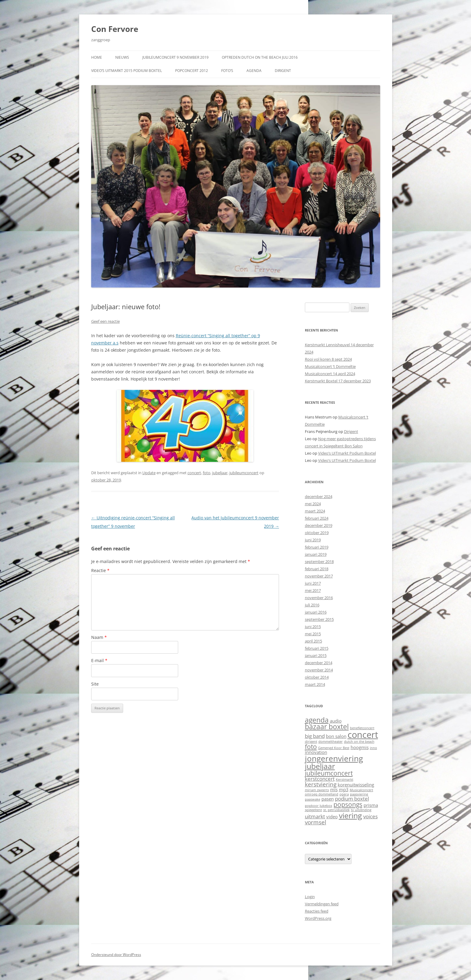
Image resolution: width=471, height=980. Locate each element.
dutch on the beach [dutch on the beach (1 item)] (359, 742)
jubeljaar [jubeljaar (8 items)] (320, 766)
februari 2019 (317, 547)
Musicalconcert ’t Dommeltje (330, 366)
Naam (99, 637)
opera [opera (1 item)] (344, 794)
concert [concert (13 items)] (363, 735)
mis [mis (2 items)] (334, 789)
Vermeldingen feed (322, 904)
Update (149, 473)
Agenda (254, 71)
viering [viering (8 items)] (350, 815)
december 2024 (319, 496)
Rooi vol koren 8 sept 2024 (328, 359)
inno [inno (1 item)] (373, 748)
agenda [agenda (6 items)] (317, 720)
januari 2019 (316, 554)
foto (207, 473)
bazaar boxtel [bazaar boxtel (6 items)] (327, 727)
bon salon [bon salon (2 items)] (336, 736)
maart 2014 (315, 684)
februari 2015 (317, 648)
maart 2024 (315, 511)
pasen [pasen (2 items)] (328, 799)
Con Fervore (115, 29)
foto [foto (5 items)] (311, 747)
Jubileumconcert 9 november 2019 (175, 57)
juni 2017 (313, 583)
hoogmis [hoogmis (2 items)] (360, 747)
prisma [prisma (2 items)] (371, 805)
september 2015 (319, 619)
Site (95, 684)
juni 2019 (313, 540)
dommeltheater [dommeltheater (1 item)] (331, 742)
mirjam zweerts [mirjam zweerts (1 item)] (317, 790)
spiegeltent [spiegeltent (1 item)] (313, 810)
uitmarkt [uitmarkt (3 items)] (315, 816)
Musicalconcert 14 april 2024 (330, 374)
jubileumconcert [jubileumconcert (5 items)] (329, 773)
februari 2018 (317, 569)
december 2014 (319, 663)
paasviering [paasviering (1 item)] (359, 794)
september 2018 (319, 562)
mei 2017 (313, 590)
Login (310, 897)
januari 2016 (316, 612)
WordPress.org (318, 918)
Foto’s (227, 71)
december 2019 (319, 525)
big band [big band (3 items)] (315, 736)
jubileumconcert (244, 473)
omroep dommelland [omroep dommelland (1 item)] (322, 794)
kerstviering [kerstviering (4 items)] (321, 784)
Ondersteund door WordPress (116, 955)
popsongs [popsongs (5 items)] (348, 804)
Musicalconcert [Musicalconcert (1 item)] (361, 790)
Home (97, 57)
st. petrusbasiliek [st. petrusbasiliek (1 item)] (336, 810)
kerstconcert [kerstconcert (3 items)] (320, 779)
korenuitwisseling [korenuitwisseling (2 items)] (356, 785)
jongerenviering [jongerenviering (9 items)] (334, 758)
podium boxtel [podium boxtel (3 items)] (352, 799)
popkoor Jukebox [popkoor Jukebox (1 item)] (319, 806)
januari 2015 (316, 655)
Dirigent (283, 71)
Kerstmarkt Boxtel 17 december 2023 (338, 381)
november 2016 (319, 598)
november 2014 (319, 670)
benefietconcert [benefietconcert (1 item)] (362, 728)
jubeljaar (220, 473)
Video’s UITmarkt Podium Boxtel (347, 453)
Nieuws (122, 57)
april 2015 (313, 641)
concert (194, 473)
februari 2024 (317, 518)
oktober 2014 (317, 677)
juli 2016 (312, 605)
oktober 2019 (317, 533)
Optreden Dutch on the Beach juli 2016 (260, 57)
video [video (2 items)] (332, 817)
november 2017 (319, 576)
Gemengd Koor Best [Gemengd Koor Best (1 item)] (334, 748)
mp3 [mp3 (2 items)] (344, 789)
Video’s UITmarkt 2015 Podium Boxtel (127, 71)
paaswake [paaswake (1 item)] (313, 799)
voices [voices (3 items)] (370, 816)
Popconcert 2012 (192, 71)
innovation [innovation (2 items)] (316, 752)
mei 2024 (313, 504)
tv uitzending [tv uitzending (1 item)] (361, 810)
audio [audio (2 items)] (336, 721)
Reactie (100, 570)
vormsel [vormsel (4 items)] (316, 822)
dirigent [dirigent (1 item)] (311, 742)
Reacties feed (317, 911)
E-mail (99, 660)
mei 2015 (313, 634)
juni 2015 (313, 627)
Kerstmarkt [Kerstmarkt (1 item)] (345, 779)
